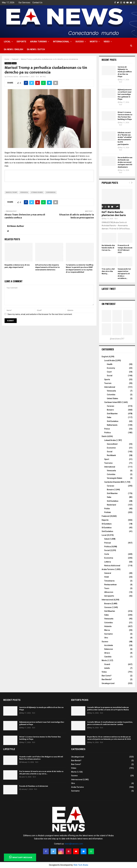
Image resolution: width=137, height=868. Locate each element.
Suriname (108, 634)
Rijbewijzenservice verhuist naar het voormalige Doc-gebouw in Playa (125, 94)
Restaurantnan (110, 585)
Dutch (104, 436)
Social (110, 376)
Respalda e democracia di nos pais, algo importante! (17, 266)
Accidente (109, 645)
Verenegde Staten (115, 478)
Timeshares (109, 581)
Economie (111, 448)
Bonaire (110, 410)
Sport (107, 459)
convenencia (51, 192)
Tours (107, 588)
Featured (8, 63)
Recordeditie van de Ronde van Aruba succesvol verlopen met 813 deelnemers (125, 162)
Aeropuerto (109, 596)
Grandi (107, 664)
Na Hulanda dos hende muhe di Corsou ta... (108, 248)
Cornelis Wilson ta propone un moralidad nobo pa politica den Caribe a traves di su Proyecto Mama (108, 709)
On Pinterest (109, 304)
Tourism (108, 383)
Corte (107, 554)
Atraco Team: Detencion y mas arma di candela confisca (25, 216)
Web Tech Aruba (81, 865)
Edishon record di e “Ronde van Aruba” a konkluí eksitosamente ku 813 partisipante (125, 138)
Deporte (21, 42)
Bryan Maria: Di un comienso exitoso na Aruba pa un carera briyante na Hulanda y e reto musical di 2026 (109, 738)
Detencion (109, 649)
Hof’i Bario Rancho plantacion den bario (114, 214)
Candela (108, 657)
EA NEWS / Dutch (36, 49)
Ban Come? (107, 676)
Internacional (61, 42)
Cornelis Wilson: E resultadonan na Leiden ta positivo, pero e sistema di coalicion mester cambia (110, 723)
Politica (108, 547)
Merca (107, 630)
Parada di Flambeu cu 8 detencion (34, 786)
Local (7, 42)
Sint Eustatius (113, 421)
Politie (107, 509)
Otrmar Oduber (37, 192)
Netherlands (112, 425)
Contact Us (37, 3)
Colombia (111, 395)
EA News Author (12, 77)
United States (112, 398)
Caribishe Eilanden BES (114, 482)
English (105, 357)
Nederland (111, 505)
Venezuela (111, 391)
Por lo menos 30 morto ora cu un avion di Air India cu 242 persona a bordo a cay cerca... (41, 773)
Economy (111, 368)
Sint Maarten (112, 414)
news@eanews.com (74, 844)
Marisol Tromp (11, 192)
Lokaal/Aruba (110, 440)
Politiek (107, 512)
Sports (107, 379)
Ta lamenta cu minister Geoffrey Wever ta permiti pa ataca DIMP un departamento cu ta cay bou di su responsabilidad (80, 268)
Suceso (80, 42)
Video (107, 42)
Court (109, 372)
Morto (94, 42)
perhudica (24, 192)
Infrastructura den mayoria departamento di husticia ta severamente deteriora (47, 267)
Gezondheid (112, 444)
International (110, 387)
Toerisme (108, 463)
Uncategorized (108, 683)
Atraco (107, 653)
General (108, 573)
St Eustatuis (107, 524)
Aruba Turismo (39, 42)
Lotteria (108, 562)
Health (110, 364)
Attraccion (109, 592)
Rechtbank (111, 455)
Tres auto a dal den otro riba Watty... (108, 271)
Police (107, 429)
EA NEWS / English (13, 49)
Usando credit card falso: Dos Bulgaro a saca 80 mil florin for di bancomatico (41, 758)
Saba (109, 417)
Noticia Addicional (112, 566)
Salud (107, 539)
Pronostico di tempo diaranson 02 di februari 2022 (125, 249)
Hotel (107, 577)
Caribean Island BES (113, 402)
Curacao (111, 406)
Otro (106, 638)
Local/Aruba (109, 360)
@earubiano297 (117, 339)
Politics (108, 433)
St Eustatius (107, 528)
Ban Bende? (107, 679)
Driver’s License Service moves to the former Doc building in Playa (125, 116)
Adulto (107, 668)
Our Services (24, 3)
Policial (108, 543)
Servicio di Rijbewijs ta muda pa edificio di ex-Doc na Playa (125, 72)
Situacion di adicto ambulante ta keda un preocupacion (77, 216)
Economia (109, 558)
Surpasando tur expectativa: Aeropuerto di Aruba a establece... (124, 274)
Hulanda (108, 626)
